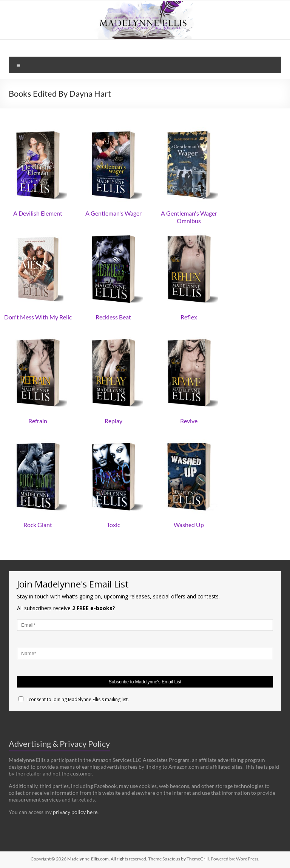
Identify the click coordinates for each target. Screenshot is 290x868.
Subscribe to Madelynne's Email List (145, 682)
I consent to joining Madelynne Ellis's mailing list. (74, 699)
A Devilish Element (38, 213)
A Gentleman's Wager (113, 213)
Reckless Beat (113, 317)
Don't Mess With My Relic (38, 317)
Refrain (38, 421)
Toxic (113, 525)
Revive (189, 421)
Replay (113, 421)
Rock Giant (38, 525)
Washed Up (189, 525)
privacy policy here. (76, 812)
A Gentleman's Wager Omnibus (189, 217)
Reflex (189, 317)
